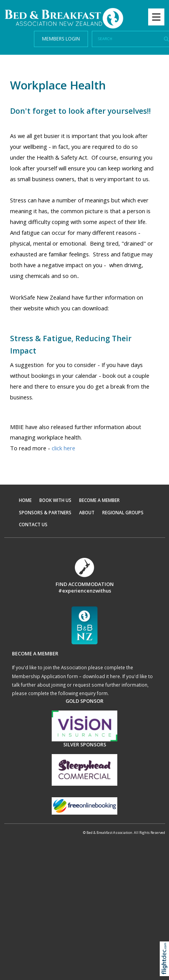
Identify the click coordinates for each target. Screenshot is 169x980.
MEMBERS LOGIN (61, 39)
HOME (25, 500)
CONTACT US (33, 524)
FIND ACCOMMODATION (85, 584)
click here (63, 448)
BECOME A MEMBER (99, 500)
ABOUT (87, 512)
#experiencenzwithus (85, 591)
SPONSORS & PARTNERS (45, 512)
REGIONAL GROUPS (123, 512)
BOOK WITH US (55, 500)
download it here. (102, 676)
